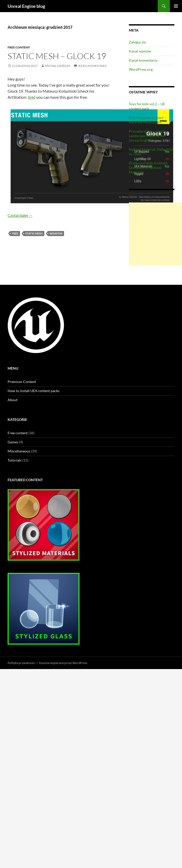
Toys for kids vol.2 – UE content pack (147, 106)
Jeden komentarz (92, 66)
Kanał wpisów (140, 51)
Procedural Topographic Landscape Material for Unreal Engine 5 (148, 136)
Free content (19, 47)
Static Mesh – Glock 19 (57, 56)
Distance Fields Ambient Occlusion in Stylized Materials (148, 168)
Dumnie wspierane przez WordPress (63, 663)
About (13, 400)
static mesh (34, 233)
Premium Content (22, 382)
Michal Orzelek (58, 66)
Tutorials (15, 460)
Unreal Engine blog (26, 6)
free (15, 233)
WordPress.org (141, 69)
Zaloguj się (137, 42)
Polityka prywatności (21, 663)
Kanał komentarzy (143, 60)
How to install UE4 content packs (34, 391)
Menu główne (176, 6)
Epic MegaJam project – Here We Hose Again (148, 120)
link (31, 97)
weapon (56, 233)
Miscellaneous (19, 451)
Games (13, 442)
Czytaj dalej (20, 215)
